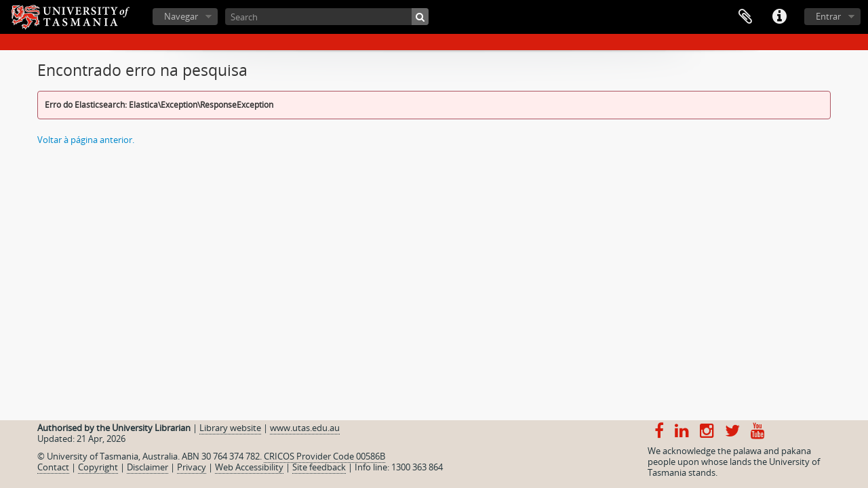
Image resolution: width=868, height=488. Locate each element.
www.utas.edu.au (305, 428)
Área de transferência (745, 17)
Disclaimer (147, 467)
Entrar (828, 16)
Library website (230, 428)
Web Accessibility (249, 467)
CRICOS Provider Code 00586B (324, 456)
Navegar (181, 16)
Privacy (192, 467)
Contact (53, 467)
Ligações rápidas (779, 17)
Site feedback (319, 467)
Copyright (98, 467)
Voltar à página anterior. (86, 140)
